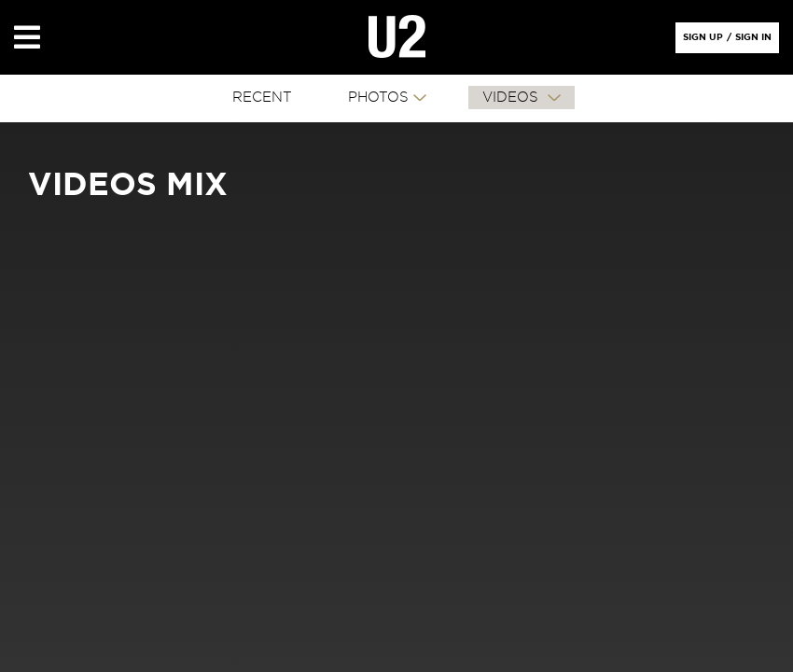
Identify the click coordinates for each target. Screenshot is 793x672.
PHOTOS (378, 98)
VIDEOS (513, 98)
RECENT (262, 98)
